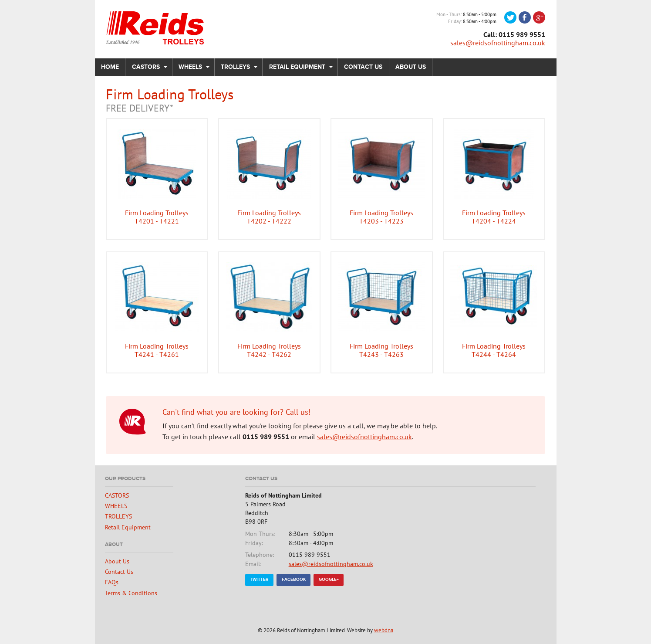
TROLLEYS (235, 67)
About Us (411, 67)
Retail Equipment (297, 67)
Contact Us (363, 67)
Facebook (294, 580)
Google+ (329, 580)
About (114, 544)
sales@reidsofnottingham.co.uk (498, 43)
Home (110, 67)
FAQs (112, 582)
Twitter (259, 580)
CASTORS (146, 67)
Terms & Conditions (131, 593)
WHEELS (190, 67)
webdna (384, 630)
